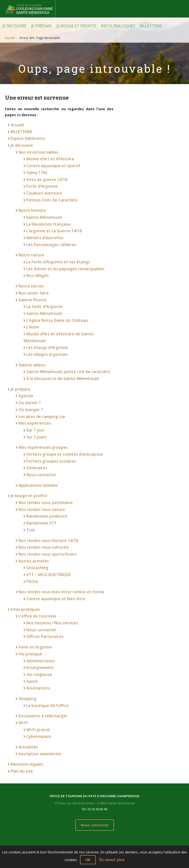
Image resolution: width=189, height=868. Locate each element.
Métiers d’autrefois (43, 223)
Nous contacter (40, 425)
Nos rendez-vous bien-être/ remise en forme (57, 528)
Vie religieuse (38, 601)
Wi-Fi (23, 644)
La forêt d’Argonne (43, 283)
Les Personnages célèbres (48, 229)
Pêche (31, 519)
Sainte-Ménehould (42, 205)
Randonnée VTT (40, 468)
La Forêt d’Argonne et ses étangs (55, 244)
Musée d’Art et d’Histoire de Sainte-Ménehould (67, 307)
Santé (31, 607)
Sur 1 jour (35, 386)
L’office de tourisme (35, 550)
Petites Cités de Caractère (49, 190)
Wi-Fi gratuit (37, 650)
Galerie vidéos (30, 329)
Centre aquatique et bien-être (52, 534)
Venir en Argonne (33, 577)
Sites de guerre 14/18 (44, 172)
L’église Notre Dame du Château (54, 295)
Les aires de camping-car (40, 374)
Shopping (27, 622)
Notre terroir (30, 266)
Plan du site (21, 687)
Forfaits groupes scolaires (49, 413)
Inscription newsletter (37, 671)
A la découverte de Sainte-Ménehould (59, 340)
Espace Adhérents (26, 136)
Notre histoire (31, 199)
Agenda (25, 356)
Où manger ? (30, 368)
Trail (30, 474)
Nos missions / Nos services (50, 556)
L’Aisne (32, 301)
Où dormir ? (29, 362)
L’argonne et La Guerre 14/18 (51, 217)
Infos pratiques (118, 26)
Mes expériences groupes (40, 401)
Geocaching (36, 507)
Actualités (27, 665)
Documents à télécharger (40, 638)
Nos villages (37, 256)
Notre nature (30, 238)
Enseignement (39, 595)
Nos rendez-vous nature (39, 456)
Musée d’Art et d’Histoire (48, 154)
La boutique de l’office (45, 628)
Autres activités (32, 501)
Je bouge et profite (76, 26)
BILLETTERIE (151, 26)
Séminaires (36, 419)
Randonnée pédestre (44, 462)
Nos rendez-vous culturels (41, 489)
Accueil (10, 37)
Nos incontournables (36, 148)
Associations (37, 613)
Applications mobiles (36, 434)
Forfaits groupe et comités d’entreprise (60, 407)
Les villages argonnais (45, 319)
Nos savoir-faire (32, 272)
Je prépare (41, 26)
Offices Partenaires (43, 568)
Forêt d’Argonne (40, 178)
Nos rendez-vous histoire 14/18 (45, 483)
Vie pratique (29, 583)
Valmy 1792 (36, 166)
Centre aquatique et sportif (50, 160)
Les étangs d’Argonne (45, 313)
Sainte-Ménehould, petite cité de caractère (63, 335)
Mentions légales (25, 681)
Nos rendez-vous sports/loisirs (45, 495)
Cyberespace (37, 656)
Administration (39, 589)
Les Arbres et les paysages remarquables (61, 250)
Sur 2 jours (35, 391)
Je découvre (14, 26)
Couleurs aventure (42, 184)
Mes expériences (32, 380)
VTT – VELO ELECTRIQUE (47, 513)
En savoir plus (112, 860)
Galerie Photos (31, 278)
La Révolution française (47, 211)
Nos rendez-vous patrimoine (43, 450)
